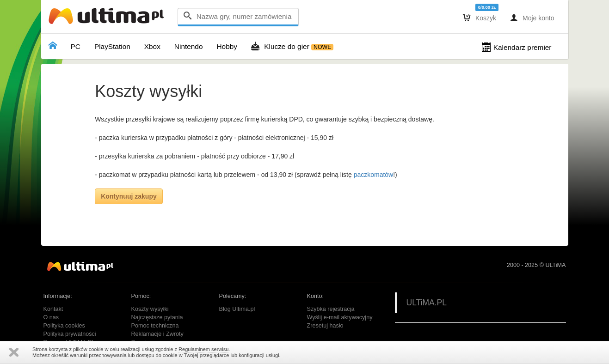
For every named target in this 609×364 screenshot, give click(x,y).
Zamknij (14, 352)
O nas (51, 317)
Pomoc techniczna (155, 326)
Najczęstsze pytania (157, 317)
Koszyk (480, 18)
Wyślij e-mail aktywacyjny (340, 317)
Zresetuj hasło (325, 326)
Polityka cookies (64, 326)
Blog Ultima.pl (237, 309)
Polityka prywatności (70, 334)
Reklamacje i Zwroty (157, 334)
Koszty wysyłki (150, 309)
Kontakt (53, 309)
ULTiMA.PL (427, 303)
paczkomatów (374, 175)
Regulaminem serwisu (203, 349)
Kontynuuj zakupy (129, 196)
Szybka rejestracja (331, 309)
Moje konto (532, 18)
